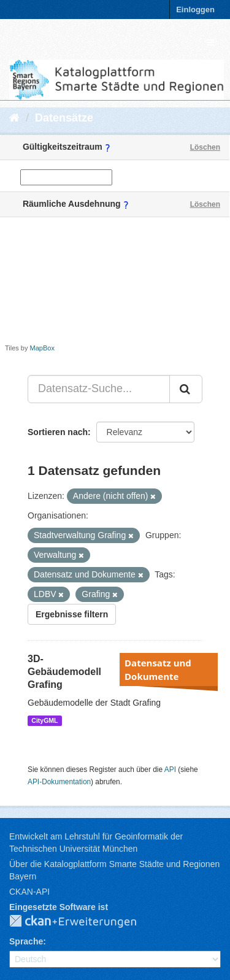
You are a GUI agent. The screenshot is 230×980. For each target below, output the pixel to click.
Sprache (26, 941)
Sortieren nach (58, 432)
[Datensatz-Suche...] (99, 389)
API (170, 770)
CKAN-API (29, 892)
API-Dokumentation (59, 782)
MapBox (42, 348)
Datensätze (64, 118)
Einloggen (195, 10)
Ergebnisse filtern (72, 614)
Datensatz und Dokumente (158, 669)
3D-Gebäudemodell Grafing (64, 672)
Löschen (205, 147)
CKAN (83, 922)
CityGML (44, 720)
